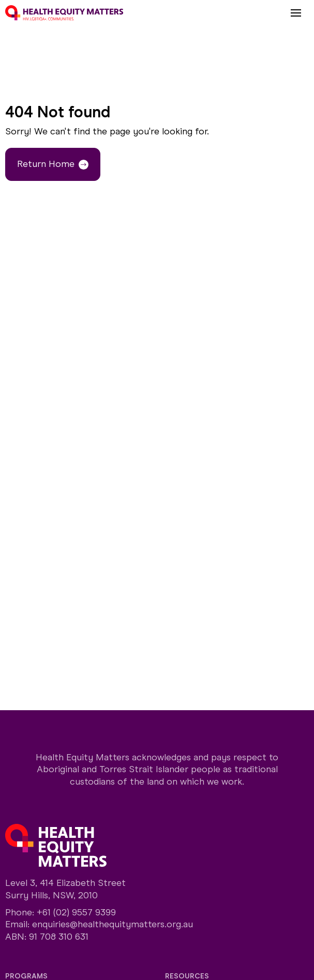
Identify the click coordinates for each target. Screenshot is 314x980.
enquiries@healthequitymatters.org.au (113, 924)
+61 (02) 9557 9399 (76, 912)
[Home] (64, 13)
